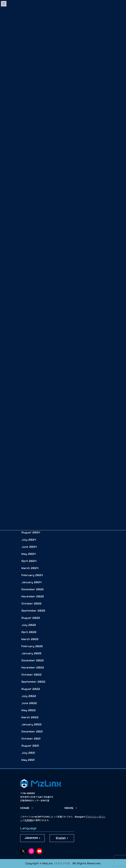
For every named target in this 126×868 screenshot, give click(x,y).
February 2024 (32, 575)
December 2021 (32, 732)
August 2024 (31, 533)
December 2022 (33, 660)
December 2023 (32, 589)
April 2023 (29, 632)
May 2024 (29, 554)
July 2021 (28, 753)
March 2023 (30, 639)
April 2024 (29, 561)
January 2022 (31, 724)
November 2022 (33, 668)
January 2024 (31, 582)
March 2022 (30, 717)
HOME (25, 808)
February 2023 (32, 646)
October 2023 (31, 604)
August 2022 (31, 689)
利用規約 (29, 820)
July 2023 (29, 625)
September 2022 (33, 682)
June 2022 (29, 703)
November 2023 (33, 597)
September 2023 (33, 611)
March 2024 (30, 568)
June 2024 (29, 547)
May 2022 (29, 710)
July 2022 (29, 696)
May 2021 (28, 760)
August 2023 (31, 618)
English (61, 838)
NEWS (69, 808)
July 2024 (29, 540)
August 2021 (30, 746)
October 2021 (31, 739)
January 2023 (31, 653)
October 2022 (31, 675)
